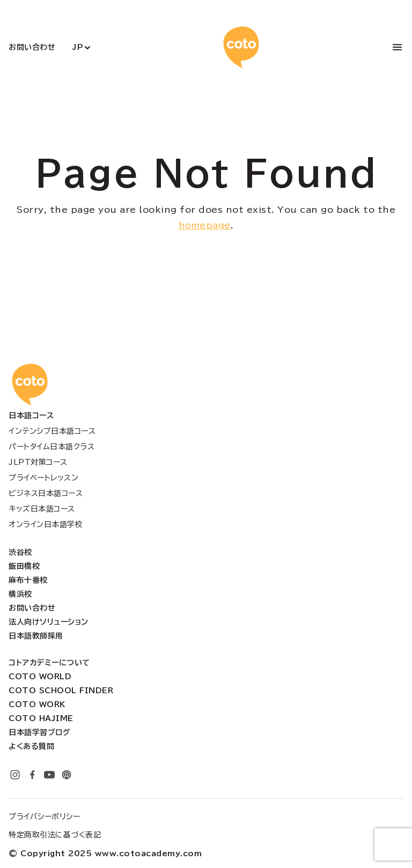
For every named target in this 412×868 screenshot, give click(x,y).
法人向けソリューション (49, 622)
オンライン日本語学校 (46, 524)
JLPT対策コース (38, 462)
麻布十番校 (28, 580)
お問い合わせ (32, 47)
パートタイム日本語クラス (51, 447)
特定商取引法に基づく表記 (55, 835)
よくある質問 (31, 746)
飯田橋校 (24, 566)
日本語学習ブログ (39, 732)
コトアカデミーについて (49, 663)
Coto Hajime (41, 718)
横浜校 (20, 594)
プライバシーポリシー (44, 817)
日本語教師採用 (36, 636)
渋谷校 (20, 552)
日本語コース (31, 416)
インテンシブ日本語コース (52, 431)
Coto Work (37, 704)
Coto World (40, 677)
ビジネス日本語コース (46, 493)
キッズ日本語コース (42, 509)
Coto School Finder (61, 691)
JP (78, 47)
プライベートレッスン (43, 478)
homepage (205, 225)
